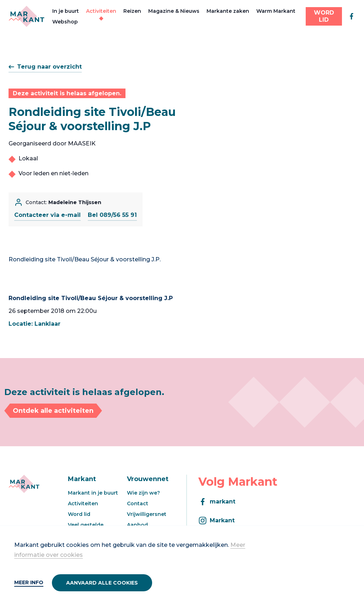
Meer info (29, 582)
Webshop (65, 22)
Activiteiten (101, 11)
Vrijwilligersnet (147, 514)
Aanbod (137, 525)
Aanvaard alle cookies (102, 583)
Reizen (132, 11)
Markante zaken (228, 11)
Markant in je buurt (93, 493)
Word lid (79, 514)
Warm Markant (276, 11)
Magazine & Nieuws (174, 11)
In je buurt (66, 11)
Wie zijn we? (143, 493)
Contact (138, 503)
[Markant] (26, 16)
